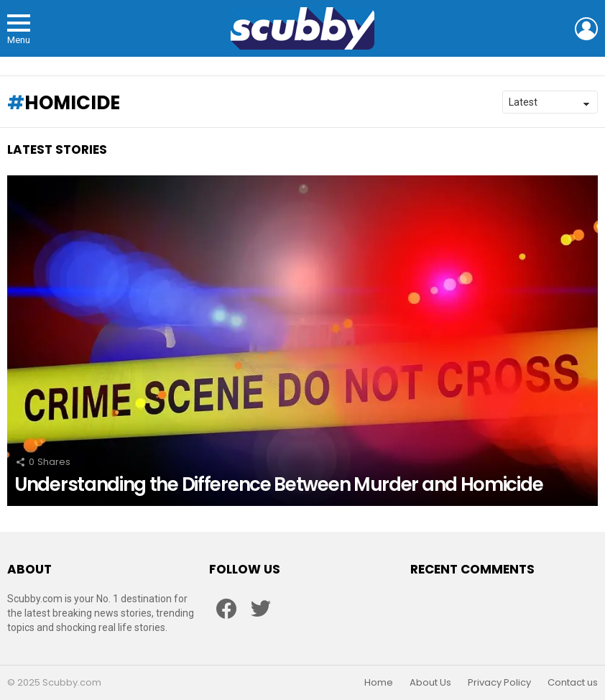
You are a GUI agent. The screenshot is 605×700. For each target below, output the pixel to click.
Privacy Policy (499, 683)
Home (379, 683)
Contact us (573, 683)
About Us (430, 683)
